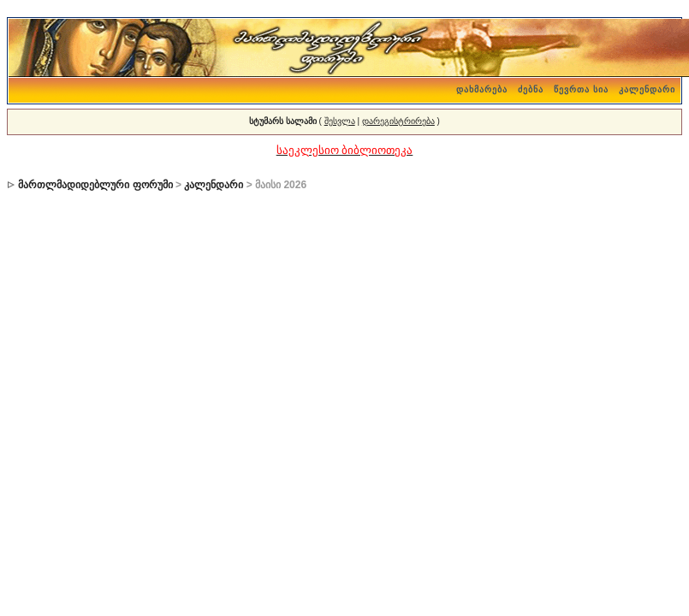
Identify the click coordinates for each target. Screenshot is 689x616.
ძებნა (531, 89)
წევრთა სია (581, 89)
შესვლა (340, 121)
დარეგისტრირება (398, 121)
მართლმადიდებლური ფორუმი (95, 185)
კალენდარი (647, 89)
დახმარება (482, 89)
